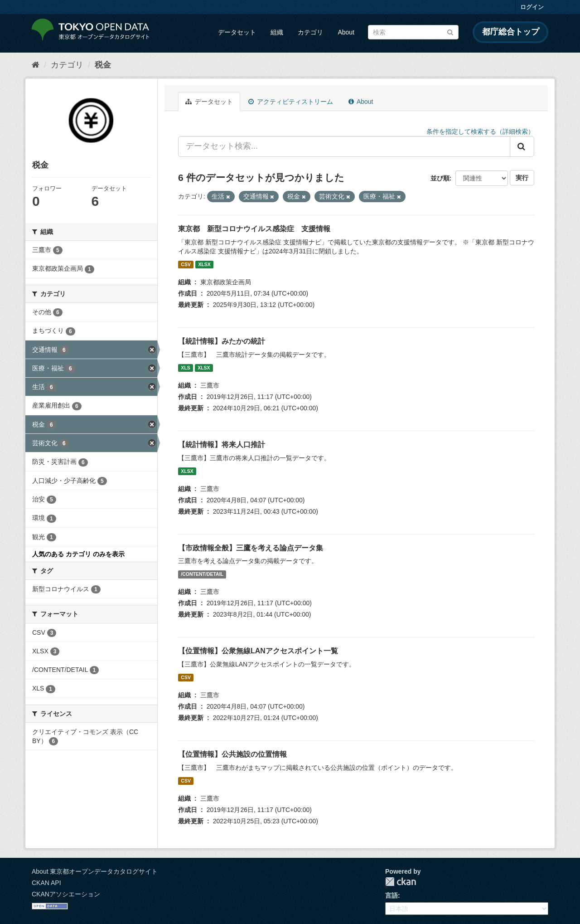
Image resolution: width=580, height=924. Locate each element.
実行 (522, 178)
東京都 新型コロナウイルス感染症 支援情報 (254, 229)
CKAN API (46, 883)
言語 (391, 895)
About (346, 32)
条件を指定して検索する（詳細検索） (480, 131)
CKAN (401, 882)
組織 (277, 32)
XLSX (204, 264)
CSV (186, 264)
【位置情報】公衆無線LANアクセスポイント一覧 (258, 651)
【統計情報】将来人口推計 (222, 445)
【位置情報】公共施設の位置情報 (232, 754)
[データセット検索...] (344, 146)
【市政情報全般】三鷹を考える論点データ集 (251, 548)
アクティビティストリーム (291, 102)
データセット (237, 32)
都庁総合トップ (511, 32)
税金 (103, 65)
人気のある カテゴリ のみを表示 (78, 554)
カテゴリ (310, 32)
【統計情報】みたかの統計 (222, 341)
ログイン (532, 7)
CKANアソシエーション (66, 894)
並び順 (440, 178)
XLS (185, 368)
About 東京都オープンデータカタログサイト (95, 871)
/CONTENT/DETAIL (202, 574)
